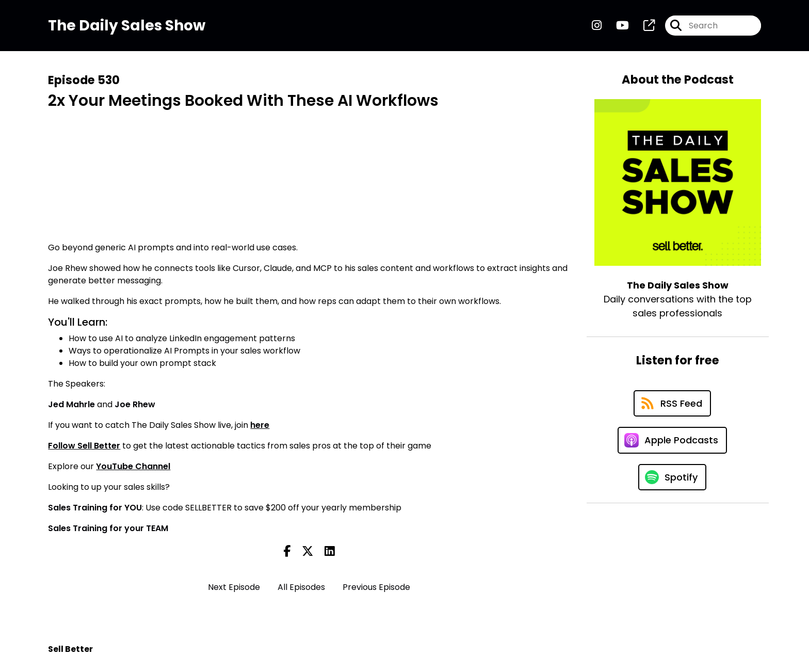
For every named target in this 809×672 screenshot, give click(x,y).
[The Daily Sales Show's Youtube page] (616, 26)
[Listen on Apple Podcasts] (672, 440)
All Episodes (301, 587)
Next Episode (234, 587)
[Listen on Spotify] (672, 477)
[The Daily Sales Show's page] (643, 26)
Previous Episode (376, 587)
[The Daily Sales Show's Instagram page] (597, 26)
